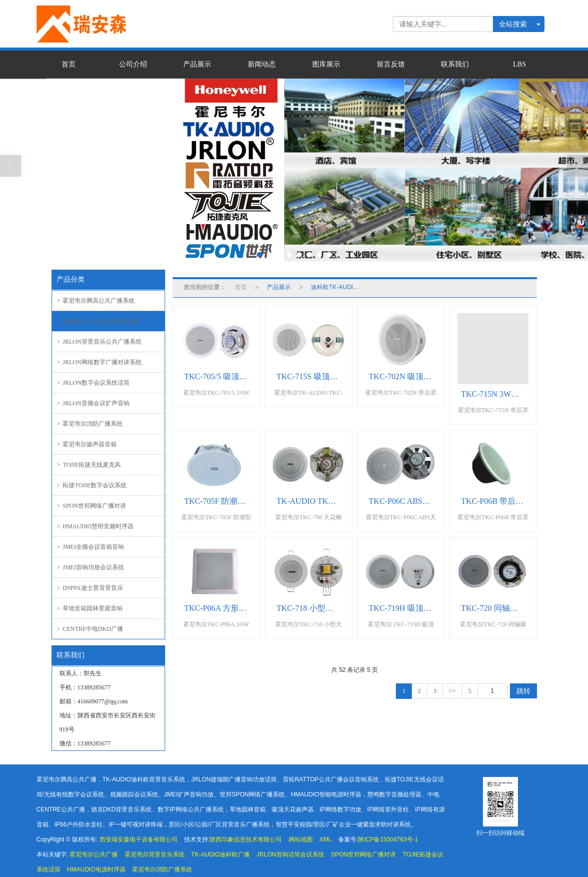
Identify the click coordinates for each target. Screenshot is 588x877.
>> (452, 691)
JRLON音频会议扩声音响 (93, 403)
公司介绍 (133, 64)
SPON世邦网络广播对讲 (92, 506)
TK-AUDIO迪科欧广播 (220, 854)
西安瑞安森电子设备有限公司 (139, 839)
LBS (519, 64)
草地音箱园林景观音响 (90, 608)
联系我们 (455, 64)
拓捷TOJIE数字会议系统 (92, 485)
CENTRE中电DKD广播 (90, 629)
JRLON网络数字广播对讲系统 (99, 362)
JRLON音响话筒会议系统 (290, 854)
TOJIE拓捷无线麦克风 (89, 465)
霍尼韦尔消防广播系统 (90, 424)
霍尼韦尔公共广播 (94, 854)
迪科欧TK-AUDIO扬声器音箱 (99, 321)
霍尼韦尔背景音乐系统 (155, 854)
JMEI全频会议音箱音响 (91, 547)
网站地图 (301, 839)
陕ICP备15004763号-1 (388, 839)
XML (326, 839)
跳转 (523, 691)
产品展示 (197, 64)
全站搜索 (513, 24)
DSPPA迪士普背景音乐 (90, 588)
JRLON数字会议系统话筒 (93, 383)
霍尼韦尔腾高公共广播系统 (96, 301)
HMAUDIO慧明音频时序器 (96, 526)
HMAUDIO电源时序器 (96, 869)
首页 (69, 64)
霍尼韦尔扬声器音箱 (87, 444)
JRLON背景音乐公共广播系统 (99, 342)
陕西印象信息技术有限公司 (246, 839)
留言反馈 (391, 64)
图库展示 (326, 64)
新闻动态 (262, 64)
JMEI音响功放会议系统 (91, 567)
